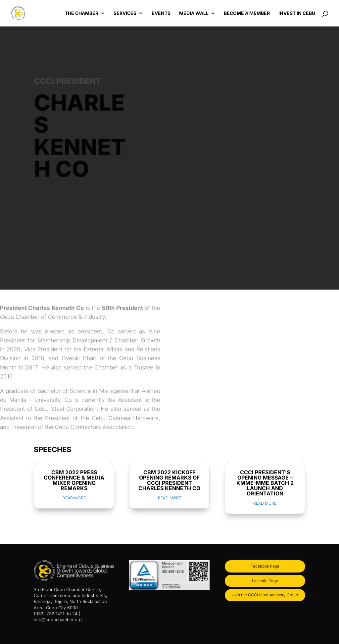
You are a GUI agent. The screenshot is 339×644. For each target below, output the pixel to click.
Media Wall (194, 13)
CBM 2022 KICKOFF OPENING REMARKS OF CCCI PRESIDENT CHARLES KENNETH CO (169, 480)
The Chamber (82, 13)
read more (74, 498)
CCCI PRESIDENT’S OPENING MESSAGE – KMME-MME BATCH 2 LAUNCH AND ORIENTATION (265, 483)
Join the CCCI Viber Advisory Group (265, 595)
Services (125, 13)
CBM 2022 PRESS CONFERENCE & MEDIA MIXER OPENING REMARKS (74, 480)
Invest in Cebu (297, 13)
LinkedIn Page (265, 581)
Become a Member (247, 13)
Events (161, 13)
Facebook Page (265, 566)
